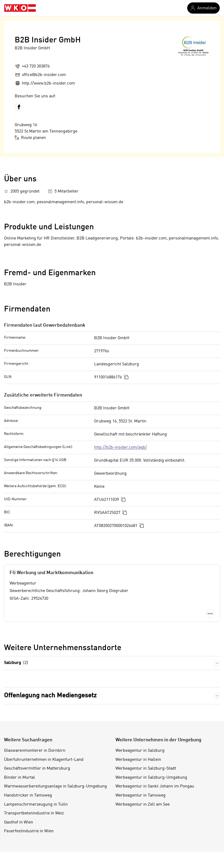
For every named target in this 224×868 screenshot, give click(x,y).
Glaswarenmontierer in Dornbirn (35, 751)
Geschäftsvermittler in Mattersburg (37, 769)
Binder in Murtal (19, 778)
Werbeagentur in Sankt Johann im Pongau (155, 786)
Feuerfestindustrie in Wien (29, 831)
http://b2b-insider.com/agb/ (121, 447)
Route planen (30, 138)
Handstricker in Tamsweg (28, 795)
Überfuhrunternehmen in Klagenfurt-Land (44, 760)
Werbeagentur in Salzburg (140, 751)
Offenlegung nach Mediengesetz (50, 696)
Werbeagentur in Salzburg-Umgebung (151, 778)
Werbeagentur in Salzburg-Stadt (146, 769)
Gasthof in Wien (19, 822)
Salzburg (16, 663)
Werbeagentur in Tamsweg (141, 795)
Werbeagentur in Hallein (138, 760)
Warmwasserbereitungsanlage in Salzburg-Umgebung (55, 786)
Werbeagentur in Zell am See (143, 805)
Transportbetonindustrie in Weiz (34, 813)
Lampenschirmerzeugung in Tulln (36, 805)
